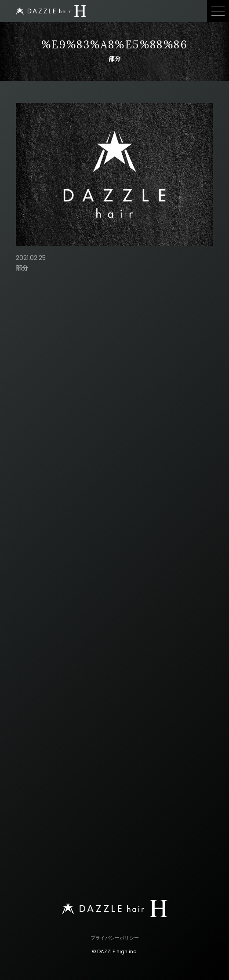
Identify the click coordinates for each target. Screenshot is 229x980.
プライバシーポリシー (115, 938)
